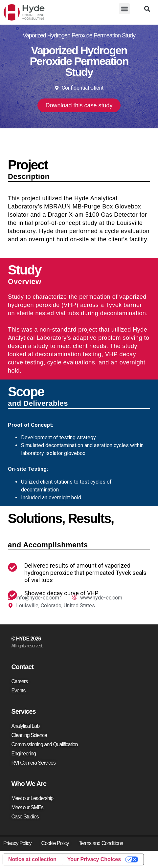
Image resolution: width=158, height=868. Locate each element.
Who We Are (29, 784)
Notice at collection (32, 859)
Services (23, 711)
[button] (124, 9)
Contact (22, 667)
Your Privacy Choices (94, 859)
